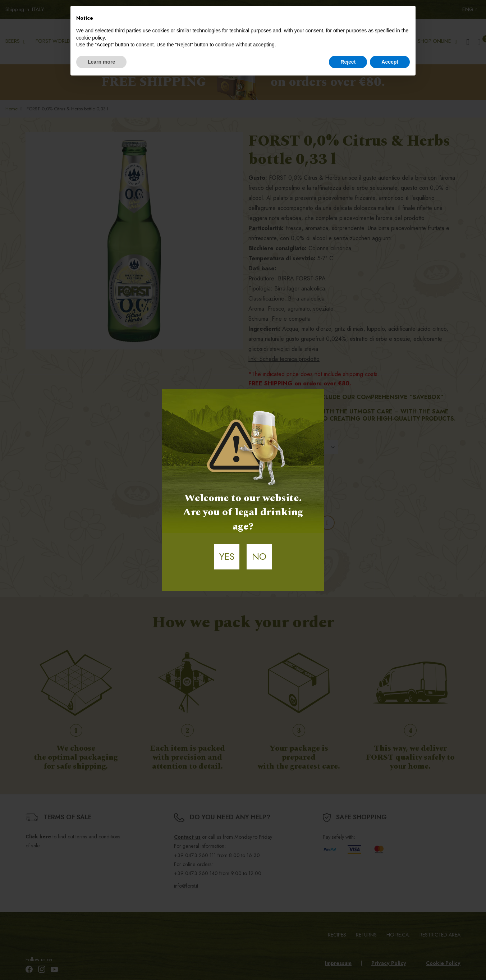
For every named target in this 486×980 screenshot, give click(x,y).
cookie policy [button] (90, 38)
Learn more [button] (101, 62)
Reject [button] (348, 62)
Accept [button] (390, 62)
